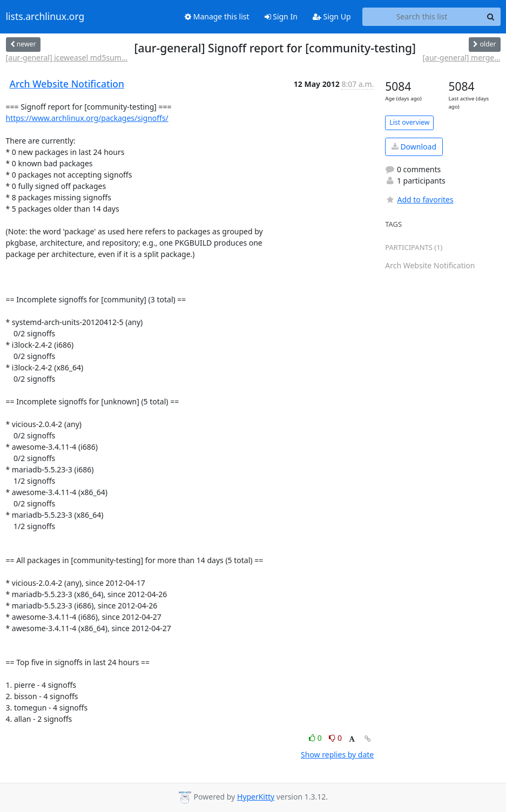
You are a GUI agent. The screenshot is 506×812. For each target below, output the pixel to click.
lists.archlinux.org (45, 17)
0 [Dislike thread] (335, 738)
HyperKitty (256, 797)
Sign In (281, 16)
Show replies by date (337, 755)
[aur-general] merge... (461, 57)
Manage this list (217, 16)
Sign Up (332, 16)
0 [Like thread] (316, 738)
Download (414, 147)
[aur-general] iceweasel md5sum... (67, 57)
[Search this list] (422, 17)
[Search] (491, 17)
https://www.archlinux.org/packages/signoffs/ (87, 118)
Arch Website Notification (67, 84)
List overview (409, 122)
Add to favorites (419, 199)
